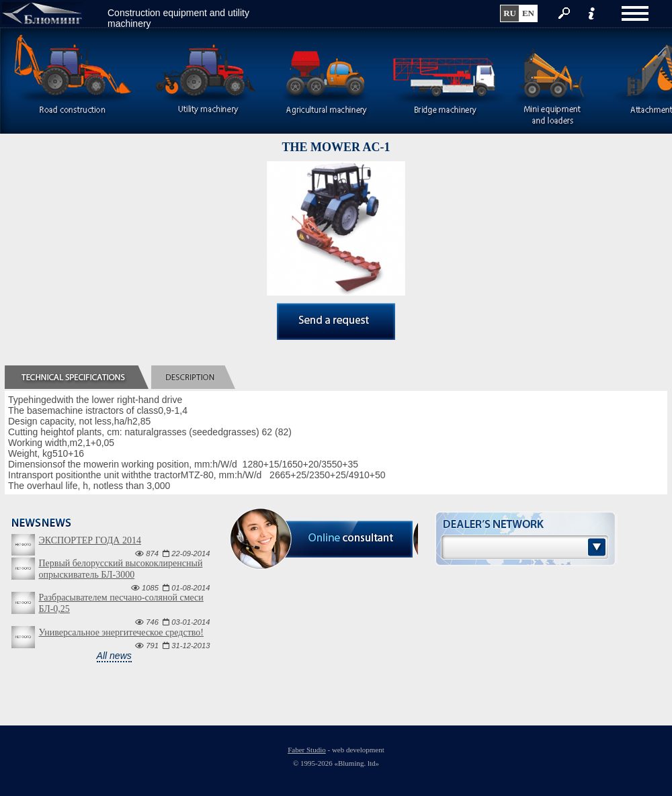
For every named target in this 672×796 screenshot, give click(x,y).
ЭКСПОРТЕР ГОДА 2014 (89, 540)
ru (510, 13)
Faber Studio (307, 750)
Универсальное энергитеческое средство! (121, 632)
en (528, 13)
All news (114, 656)
